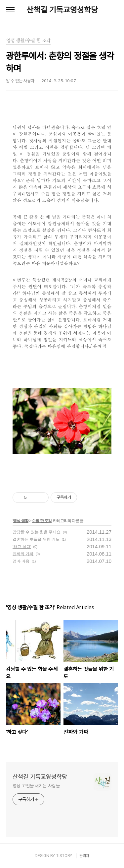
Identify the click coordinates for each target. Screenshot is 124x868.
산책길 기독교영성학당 (62, 10)
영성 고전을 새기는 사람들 (36, 786)
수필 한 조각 (42, 521)
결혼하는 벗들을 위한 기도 (36, 539)
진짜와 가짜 (23, 554)
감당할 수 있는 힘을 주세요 (37, 532)
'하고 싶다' (22, 547)
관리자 (84, 856)
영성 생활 (21, 521)
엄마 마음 (21, 561)
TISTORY (64, 856)
